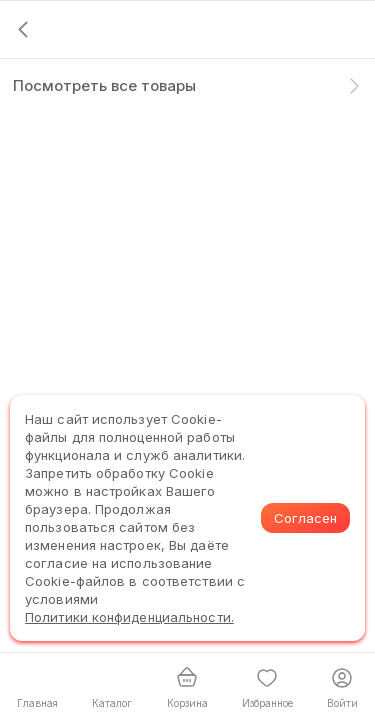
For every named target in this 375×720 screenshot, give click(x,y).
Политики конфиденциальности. (129, 617)
